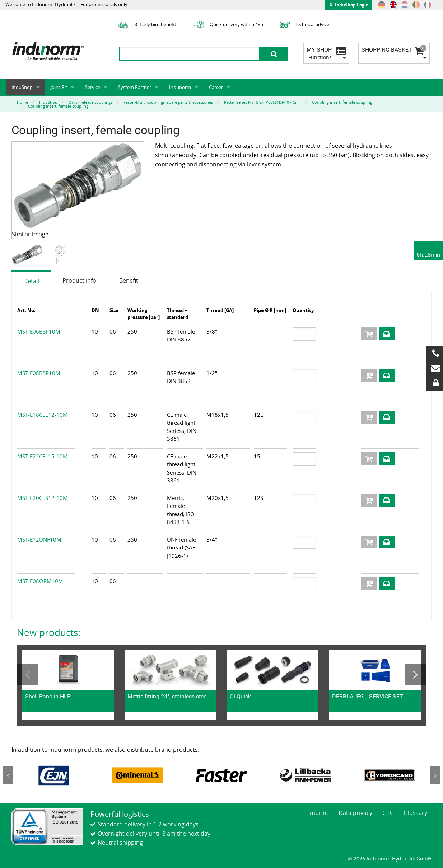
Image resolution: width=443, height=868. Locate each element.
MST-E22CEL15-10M (43, 456)
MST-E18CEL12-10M (43, 415)
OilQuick (240, 696)
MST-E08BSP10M (39, 373)
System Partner (135, 87)
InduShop (22, 87)
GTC (388, 813)
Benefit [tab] (129, 280)
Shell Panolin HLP (48, 696)
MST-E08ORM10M (40, 581)
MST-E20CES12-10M (43, 498)
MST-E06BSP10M (39, 331)
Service (93, 87)
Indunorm (180, 87)
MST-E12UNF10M (39, 539)
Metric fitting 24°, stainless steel (168, 696)
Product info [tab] (79, 280)
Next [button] (415, 674)
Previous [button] (28, 674)
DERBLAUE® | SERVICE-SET (368, 696)
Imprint (318, 813)
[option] (28, 255)
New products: (49, 632)
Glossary (415, 813)
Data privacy (355, 813)
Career (216, 87)
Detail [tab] (31, 281)
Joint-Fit (59, 87)
